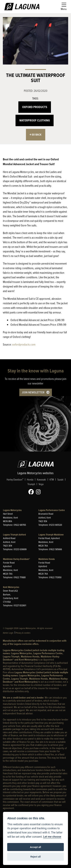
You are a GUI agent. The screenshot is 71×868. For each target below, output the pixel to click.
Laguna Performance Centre (52, 510)
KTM (52, 479)
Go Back (36, 135)
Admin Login (8, 633)
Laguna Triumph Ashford (14, 535)
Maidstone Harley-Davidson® (16, 559)
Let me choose (52, 837)
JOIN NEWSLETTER (33, 392)
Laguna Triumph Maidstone (51, 535)
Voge (41, 484)
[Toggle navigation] (64, 7)
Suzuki (60, 479)
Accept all (35, 847)
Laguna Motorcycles (12, 510)
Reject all (35, 857)
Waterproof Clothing (35, 120)
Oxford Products (35, 107)
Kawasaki (41, 479)
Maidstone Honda (47, 559)
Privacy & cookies (23, 633)
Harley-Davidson (15, 479)
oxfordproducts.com (24, 344)
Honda (30, 479)
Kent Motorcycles (11, 587)
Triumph (31, 484)
